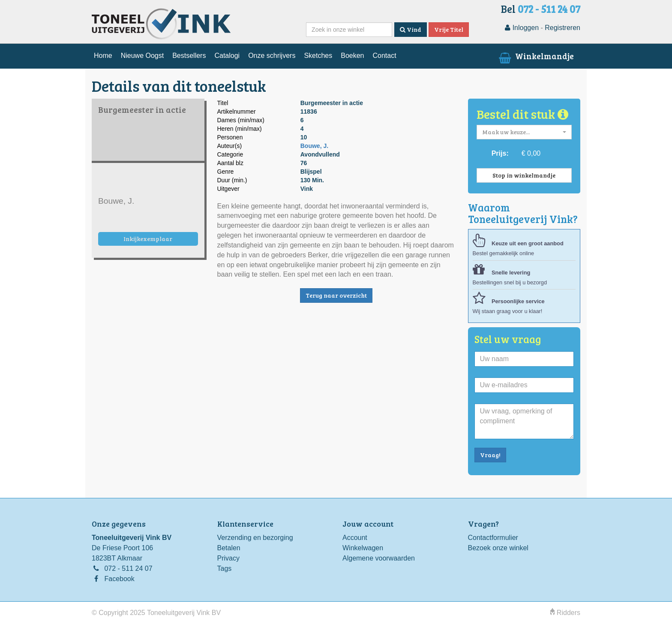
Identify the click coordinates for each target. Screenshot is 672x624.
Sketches (318, 56)
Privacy (228, 558)
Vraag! (490, 455)
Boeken (352, 56)
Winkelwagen (363, 548)
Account (355, 538)
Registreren (562, 28)
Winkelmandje (535, 56)
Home (103, 56)
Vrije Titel (449, 29)
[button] (524, 132)
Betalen (229, 548)
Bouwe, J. (314, 146)
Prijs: (500, 153)
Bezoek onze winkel (498, 548)
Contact (384, 56)
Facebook (119, 579)
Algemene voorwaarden (379, 558)
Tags (225, 568)
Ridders (565, 613)
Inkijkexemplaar (148, 239)
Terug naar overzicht (336, 295)
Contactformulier (493, 538)
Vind (411, 29)
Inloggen (522, 28)
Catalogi (227, 56)
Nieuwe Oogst (142, 56)
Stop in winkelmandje (524, 175)
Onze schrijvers (272, 56)
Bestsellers (189, 56)
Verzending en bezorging (255, 538)
